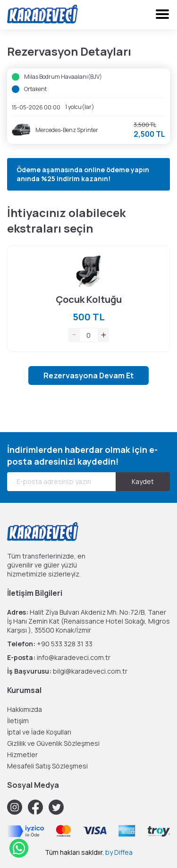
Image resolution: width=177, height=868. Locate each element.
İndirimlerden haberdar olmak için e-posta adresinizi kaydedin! (82, 455)
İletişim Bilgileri (35, 593)
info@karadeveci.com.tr (74, 657)
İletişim (18, 721)
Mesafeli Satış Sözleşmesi (47, 766)
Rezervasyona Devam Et (88, 376)
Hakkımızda (25, 709)
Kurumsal (24, 690)
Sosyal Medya (33, 785)
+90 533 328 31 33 (65, 644)
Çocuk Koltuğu (89, 299)
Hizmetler (22, 755)
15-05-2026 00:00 (36, 108)
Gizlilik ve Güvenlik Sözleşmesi (53, 743)
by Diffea (119, 852)
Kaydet (143, 481)
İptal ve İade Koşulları (39, 732)
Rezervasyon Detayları (69, 51)
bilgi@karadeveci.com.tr (90, 671)
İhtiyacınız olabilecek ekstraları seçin (66, 220)
